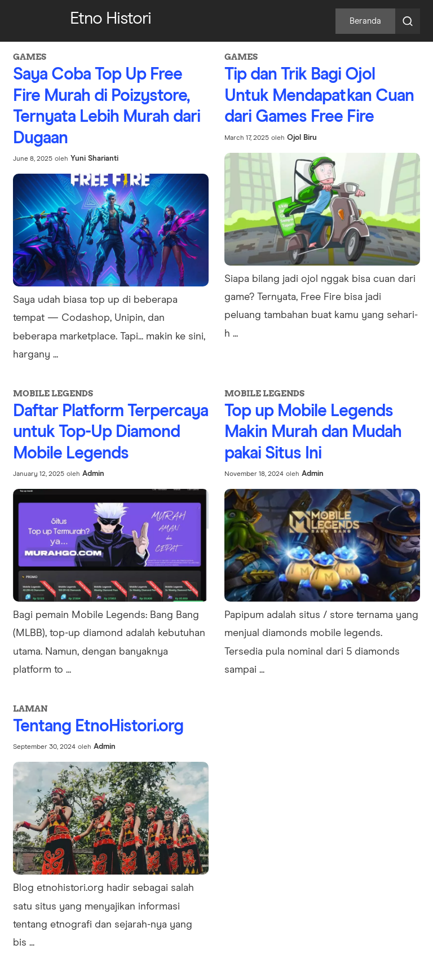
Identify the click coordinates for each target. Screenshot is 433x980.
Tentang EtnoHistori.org (98, 726)
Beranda (365, 21)
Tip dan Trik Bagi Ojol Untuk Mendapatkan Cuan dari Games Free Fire (319, 96)
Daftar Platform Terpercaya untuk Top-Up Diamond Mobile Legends (111, 432)
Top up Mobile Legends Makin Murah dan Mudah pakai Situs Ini (313, 432)
